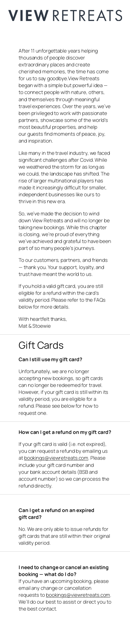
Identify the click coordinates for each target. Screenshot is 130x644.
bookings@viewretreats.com (56, 458)
